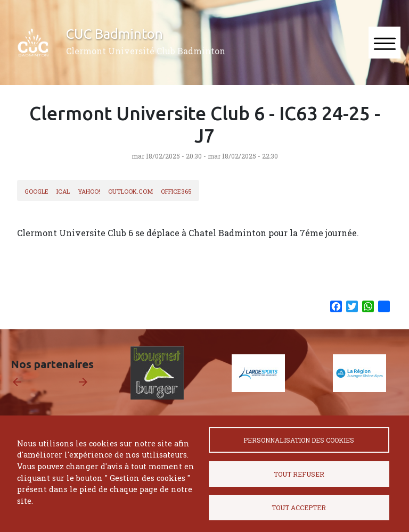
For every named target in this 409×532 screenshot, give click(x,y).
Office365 (176, 191)
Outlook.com (130, 191)
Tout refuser (299, 474)
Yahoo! (89, 191)
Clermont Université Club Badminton (146, 51)
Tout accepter (299, 508)
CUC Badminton (114, 34)
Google (36, 191)
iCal (63, 191)
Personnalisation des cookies (299, 440)
